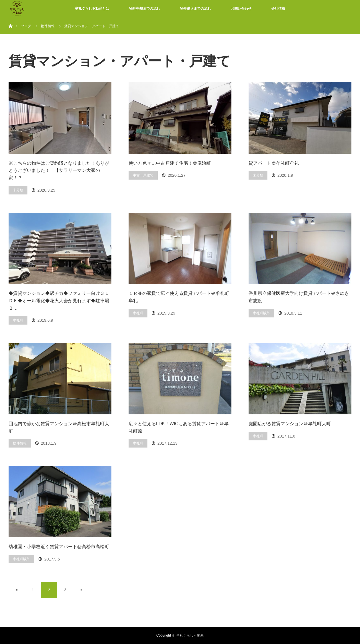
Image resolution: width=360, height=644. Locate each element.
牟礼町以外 (261, 313)
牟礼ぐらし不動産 (190, 635)
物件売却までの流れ (145, 9)
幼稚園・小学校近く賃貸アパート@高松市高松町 (59, 547)
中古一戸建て (143, 175)
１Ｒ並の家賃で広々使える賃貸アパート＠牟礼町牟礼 (179, 297)
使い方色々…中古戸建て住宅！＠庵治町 (170, 163)
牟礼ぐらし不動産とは (92, 9)
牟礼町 (18, 320)
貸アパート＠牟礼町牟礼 (274, 163)
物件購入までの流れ (195, 9)
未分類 (18, 190)
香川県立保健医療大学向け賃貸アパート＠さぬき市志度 (299, 297)
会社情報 (278, 9)
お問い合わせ (241, 9)
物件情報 (20, 443)
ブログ (26, 26)
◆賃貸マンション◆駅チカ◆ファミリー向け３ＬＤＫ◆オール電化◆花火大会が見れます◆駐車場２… (59, 301)
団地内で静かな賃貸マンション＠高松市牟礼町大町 (59, 427)
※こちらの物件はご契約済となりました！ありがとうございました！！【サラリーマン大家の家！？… (59, 170)
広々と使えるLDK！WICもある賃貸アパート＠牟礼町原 (179, 427)
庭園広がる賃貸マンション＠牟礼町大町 (290, 424)
